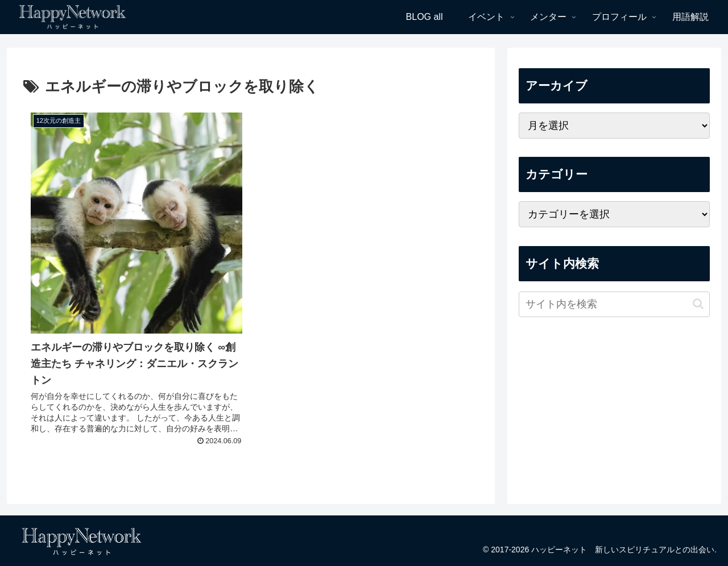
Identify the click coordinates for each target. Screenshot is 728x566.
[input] (614, 304)
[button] (698, 304)
